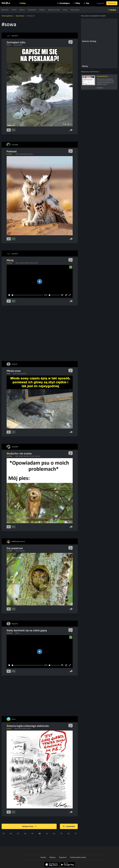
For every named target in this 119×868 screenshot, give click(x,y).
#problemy (27, 456)
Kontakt (43, 857)
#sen (19, 373)
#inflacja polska (26, 729)
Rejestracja (112, 3)
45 (18, 833)
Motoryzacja (75, 10)
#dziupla (22, 551)
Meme (8, 373)
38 (68, 833)
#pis (20, 729)
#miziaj (22, 263)
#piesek (21, 456)
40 (54, 833)
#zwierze (38, 456)
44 (25, 833)
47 (4, 833)
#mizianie (27, 263)
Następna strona (29, 826)
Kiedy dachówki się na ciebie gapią (27, 630)
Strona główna (7, 16)
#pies (17, 456)
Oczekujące (65, 3)
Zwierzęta (5, 10)
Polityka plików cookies (78, 857)
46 (11, 833)
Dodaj (23, 3)
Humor (14, 10)
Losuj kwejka (69, 826)
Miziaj (10, 260)
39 (61, 833)
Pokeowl (12, 151)
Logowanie (100, 3)
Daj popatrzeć (15, 548)
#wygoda (24, 373)
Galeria (22, 10)
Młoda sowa (14, 371)
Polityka (42, 10)
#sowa (16, 45)
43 (32, 833)
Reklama (53, 857)
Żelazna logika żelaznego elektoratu (28, 726)
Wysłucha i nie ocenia (19, 453)
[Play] (9, 295)
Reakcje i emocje (54, 10)
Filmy (78, 3)
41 (47, 833)
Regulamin (63, 857)
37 (76, 833)
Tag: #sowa (20, 16)
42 (40, 833)
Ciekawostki (32, 10)
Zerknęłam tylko (16, 42)
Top (87, 3)
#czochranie (34, 263)
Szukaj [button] (113, 10)
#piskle (20, 45)
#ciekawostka (24, 154)
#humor (18, 154)
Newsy (65, 10)
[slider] (27, 295)
